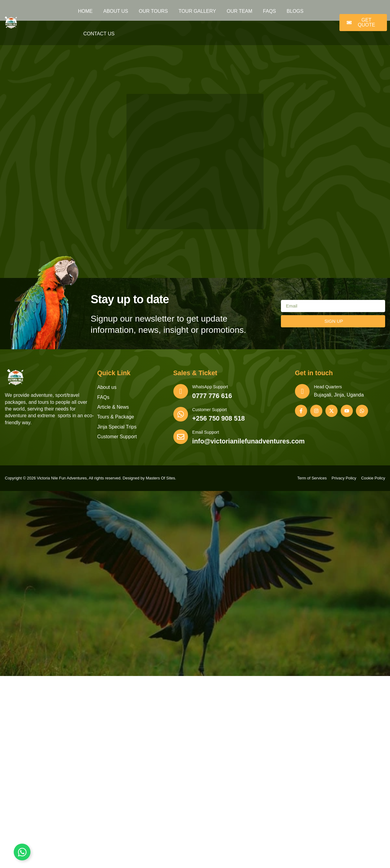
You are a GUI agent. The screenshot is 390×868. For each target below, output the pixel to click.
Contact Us (99, 34)
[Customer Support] (182, 416)
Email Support (208, 433)
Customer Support (212, 410)
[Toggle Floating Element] (22, 852)
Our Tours (153, 11)
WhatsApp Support (213, 387)
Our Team (239, 11)
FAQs (269, 11)
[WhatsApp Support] (182, 393)
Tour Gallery (197, 11)
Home (85, 11)
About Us (116, 11)
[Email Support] (182, 439)
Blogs (295, 11)
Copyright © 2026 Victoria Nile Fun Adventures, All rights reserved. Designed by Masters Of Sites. (90, 480)
